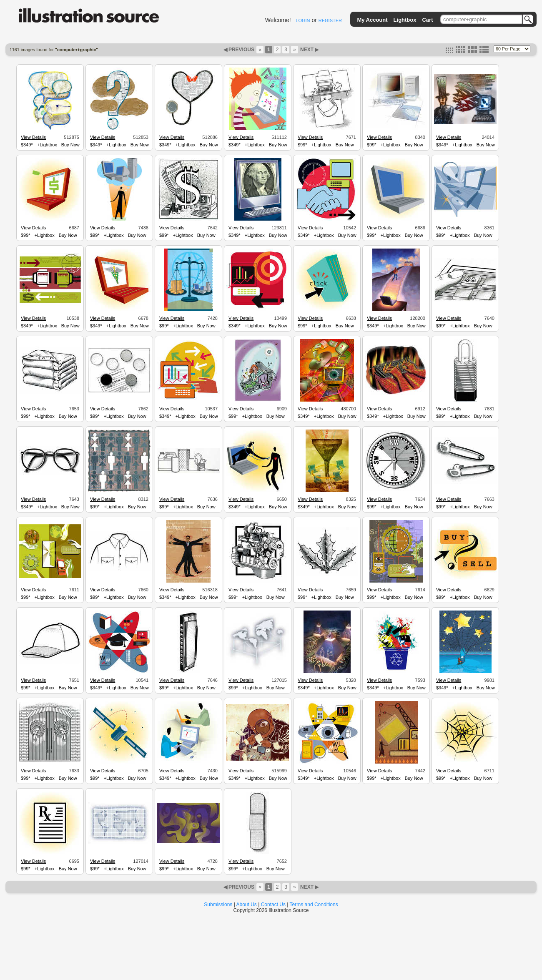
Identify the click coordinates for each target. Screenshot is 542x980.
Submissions (218, 905)
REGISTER (330, 20)
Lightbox (405, 20)
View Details (33, 137)
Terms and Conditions (314, 905)
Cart (427, 20)
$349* (27, 145)
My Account (372, 20)
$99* (302, 145)
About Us (247, 905)
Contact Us (273, 905)
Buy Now (70, 145)
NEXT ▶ (309, 50)
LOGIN (303, 20)
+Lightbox (47, 145)
